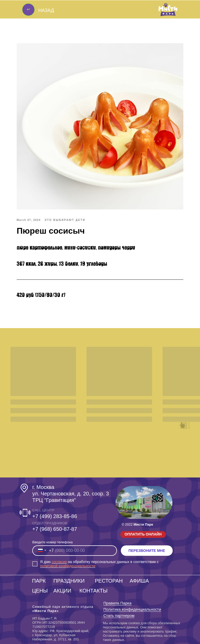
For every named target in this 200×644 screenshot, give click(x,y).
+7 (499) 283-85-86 (55, 516)
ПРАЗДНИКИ (69, 581)
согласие (59, 562)
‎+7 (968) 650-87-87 (55, 529)
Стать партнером (119, 616)
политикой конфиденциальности (68, 566)
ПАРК (39, 581)
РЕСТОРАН (109, 581)
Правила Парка (117, 603)
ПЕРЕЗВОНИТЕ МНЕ (147, 551)
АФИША (139, 581)
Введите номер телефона (52, 542)
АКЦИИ (62, 591)
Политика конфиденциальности (132, 609)
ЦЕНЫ (40, 591)
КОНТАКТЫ (93, 591)
